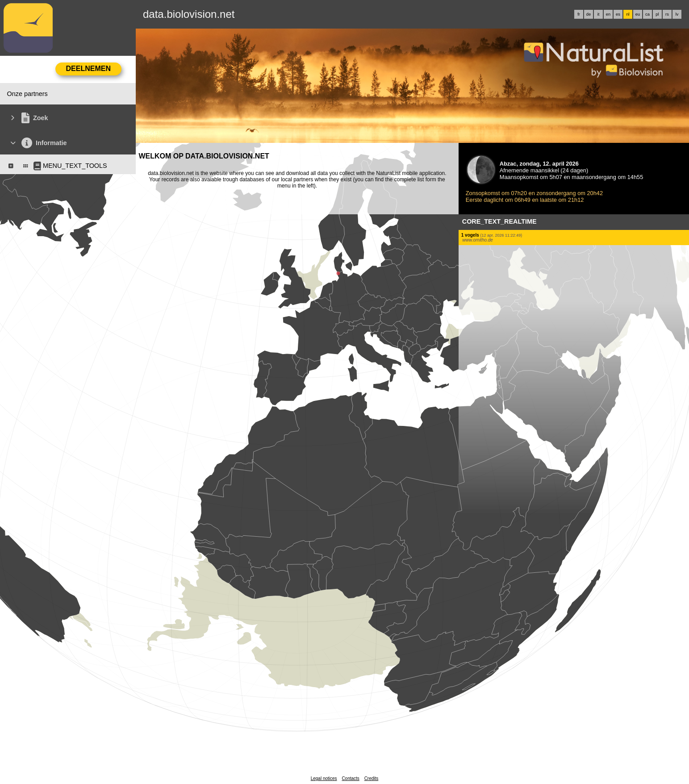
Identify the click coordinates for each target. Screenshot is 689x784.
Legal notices (324, 778)
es (618, 14)
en (608, 14)
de (589, 14)
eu (638, 14)
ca (647, 14)
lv (677, 14)
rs (667, 14)
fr (579, 14)
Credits (372, 778)
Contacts (350, 778)
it (599, 14)
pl (657, 14)
